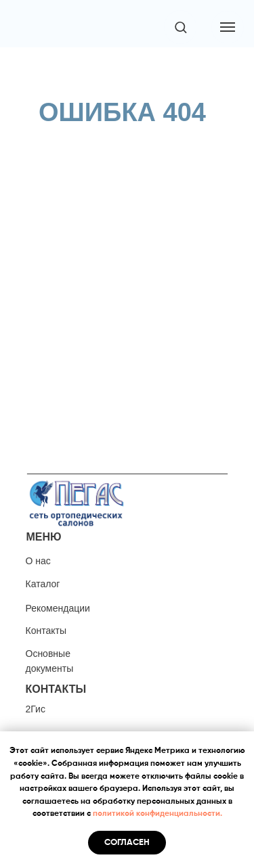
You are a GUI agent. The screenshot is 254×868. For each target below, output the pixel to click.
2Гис (36, 709)
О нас (38, 561)
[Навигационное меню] (228, 27)
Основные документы (50, 661)
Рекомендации (58, 608)
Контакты (46, 631)
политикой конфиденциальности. (157, 814)
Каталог (43, 584)
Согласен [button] (127, 843)
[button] (181, 27)
